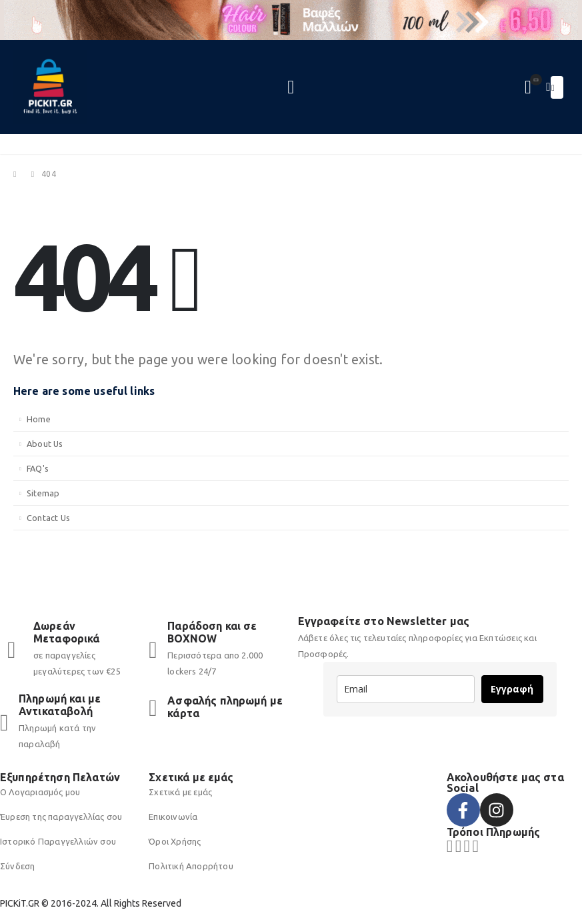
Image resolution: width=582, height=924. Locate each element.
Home (39, 419)
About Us (45, 444)
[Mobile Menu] (557, 87)
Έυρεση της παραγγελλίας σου (61, 817)
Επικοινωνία (173, 817)
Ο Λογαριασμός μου (40, 792)
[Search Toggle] (291, 87)
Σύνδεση (17, 866)
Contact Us (48, 518)
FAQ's (38, 468)
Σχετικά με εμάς (180, 792)
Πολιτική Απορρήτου (191, 866)
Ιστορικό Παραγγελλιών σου (58, 841)
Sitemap (43, 493)
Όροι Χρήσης (175, 841)
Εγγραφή (512, 689)
